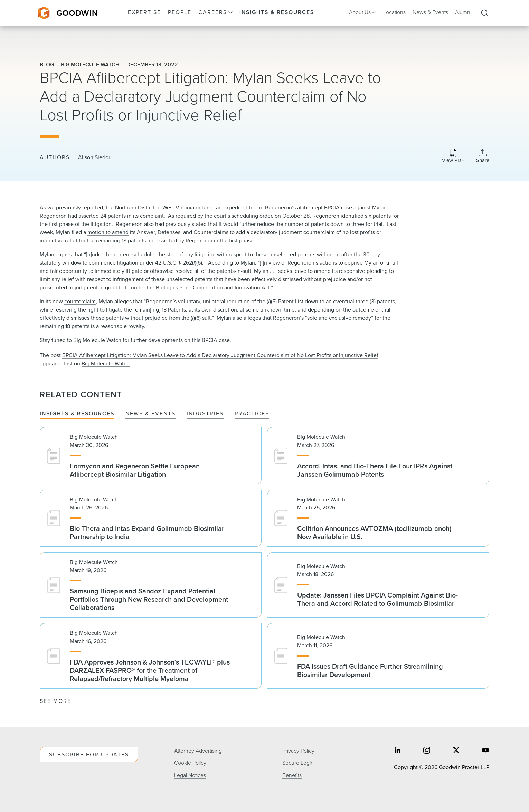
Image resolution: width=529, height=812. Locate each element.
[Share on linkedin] (397, 751)
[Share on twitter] (456, 751)
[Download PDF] (453, 156)
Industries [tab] (205, 414)
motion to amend (108, 232)
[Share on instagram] (427, 751)
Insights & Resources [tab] (77, 414)
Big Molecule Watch (106, 364)
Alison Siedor (94, 157)
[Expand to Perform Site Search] (484, 13)
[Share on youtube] (485, 751)
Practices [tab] (252, 414)
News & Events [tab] (150, 414)
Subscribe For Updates (89, 754)
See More (55, 701)
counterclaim (80, 301)
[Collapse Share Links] (483, 156)
